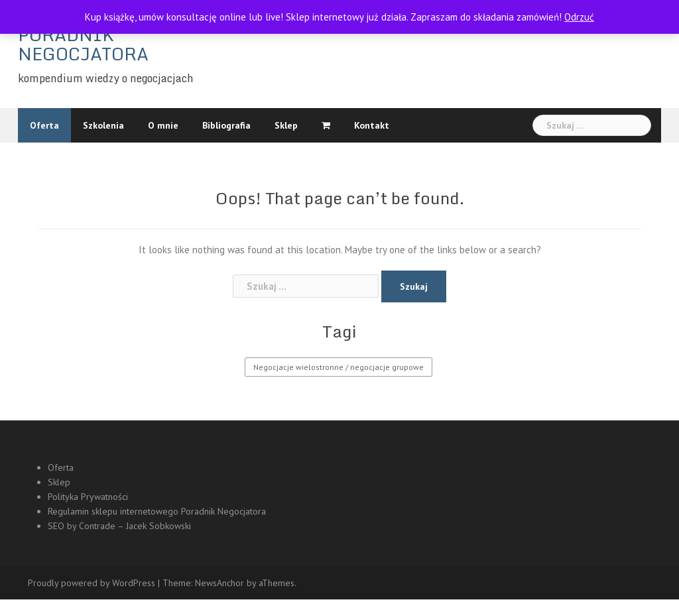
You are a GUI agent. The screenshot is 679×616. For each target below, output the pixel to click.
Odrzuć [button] (579, 17)
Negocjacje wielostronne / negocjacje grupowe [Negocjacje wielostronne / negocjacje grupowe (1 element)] (339, 367)
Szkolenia (103, 125)
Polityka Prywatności (88, 497)
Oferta (44, 125)
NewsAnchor (219, 583)
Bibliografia (226, 125)
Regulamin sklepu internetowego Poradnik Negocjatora (158, 511)
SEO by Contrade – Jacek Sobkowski (119, 526)
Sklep (286, 125)
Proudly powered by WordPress (92, 583)
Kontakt (372, 125)
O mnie (163, 125)
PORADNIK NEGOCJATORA (83, 44)
